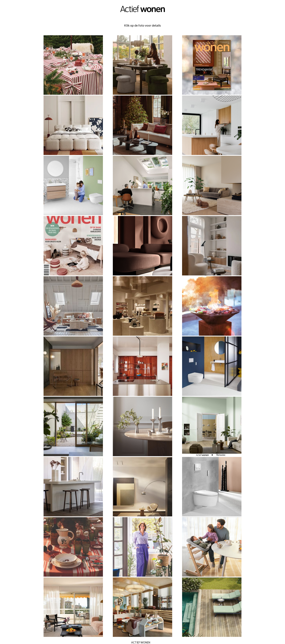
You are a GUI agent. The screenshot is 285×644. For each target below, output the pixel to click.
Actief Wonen (141, 642)
